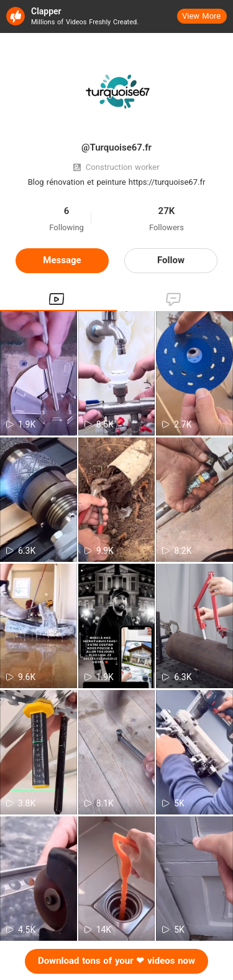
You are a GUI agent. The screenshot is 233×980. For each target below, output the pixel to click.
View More (201, 16)
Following (66, 228)
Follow (171, 260)
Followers (167, 228)
